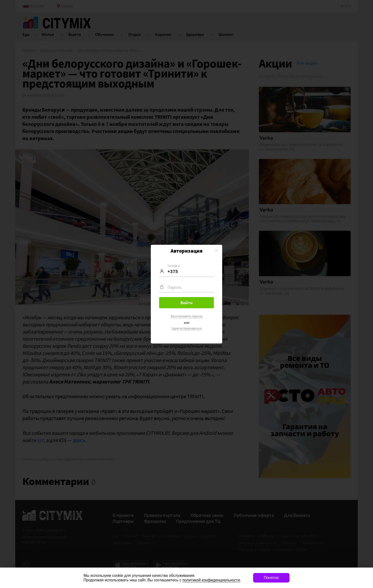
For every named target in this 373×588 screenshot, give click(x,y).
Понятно (271, 578)
